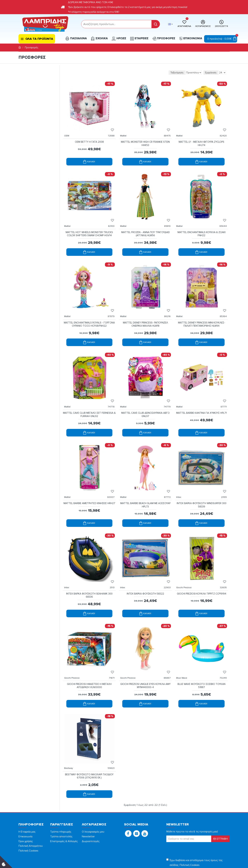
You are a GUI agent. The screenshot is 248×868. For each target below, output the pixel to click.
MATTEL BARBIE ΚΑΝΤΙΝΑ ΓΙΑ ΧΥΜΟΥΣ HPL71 (202, 401)
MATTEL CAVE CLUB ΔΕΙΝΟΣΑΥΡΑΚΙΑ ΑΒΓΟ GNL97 (145, 401)
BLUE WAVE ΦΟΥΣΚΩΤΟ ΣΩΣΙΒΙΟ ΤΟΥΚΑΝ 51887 (201, 663)
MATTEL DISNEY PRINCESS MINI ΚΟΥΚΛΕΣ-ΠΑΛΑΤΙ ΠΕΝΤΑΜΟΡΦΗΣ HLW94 (202, 314)
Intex (180, 481)
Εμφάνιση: (211, 73)
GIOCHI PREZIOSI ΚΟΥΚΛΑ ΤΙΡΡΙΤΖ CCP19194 (202, 574)
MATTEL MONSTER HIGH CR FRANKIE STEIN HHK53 (145, 140)
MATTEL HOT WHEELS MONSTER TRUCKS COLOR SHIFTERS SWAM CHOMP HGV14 (89, 227)
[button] (128, 807)
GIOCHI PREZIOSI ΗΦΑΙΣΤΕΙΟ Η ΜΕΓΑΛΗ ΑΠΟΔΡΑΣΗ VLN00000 (89, 663)
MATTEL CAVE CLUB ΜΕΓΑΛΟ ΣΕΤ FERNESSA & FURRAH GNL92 (89, 401)
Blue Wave (183, 655)
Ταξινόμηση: (159, 73)
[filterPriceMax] (44, 90)
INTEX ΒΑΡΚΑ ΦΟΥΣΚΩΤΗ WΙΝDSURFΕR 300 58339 (202, 488)
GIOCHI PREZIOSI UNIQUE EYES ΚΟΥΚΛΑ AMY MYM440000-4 (145, 663)
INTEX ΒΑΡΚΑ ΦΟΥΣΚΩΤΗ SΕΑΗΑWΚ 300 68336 (89, 576)
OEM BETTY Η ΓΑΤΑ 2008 (89, 139)
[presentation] (189, 823)
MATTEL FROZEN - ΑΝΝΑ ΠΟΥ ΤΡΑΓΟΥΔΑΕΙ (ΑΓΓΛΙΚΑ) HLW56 (145, 227)
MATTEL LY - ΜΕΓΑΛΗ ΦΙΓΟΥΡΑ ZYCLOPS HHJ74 (201, 140)
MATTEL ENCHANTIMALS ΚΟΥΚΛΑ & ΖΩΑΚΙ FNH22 (202, 227)
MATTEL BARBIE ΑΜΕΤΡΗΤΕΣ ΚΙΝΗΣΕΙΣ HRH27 (89, 488)
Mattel (125, 132)
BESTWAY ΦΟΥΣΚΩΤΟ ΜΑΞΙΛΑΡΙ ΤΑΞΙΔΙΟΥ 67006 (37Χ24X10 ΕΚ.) (89, 750)
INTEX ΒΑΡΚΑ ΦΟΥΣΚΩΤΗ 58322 (145, 574)
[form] (116, 24)
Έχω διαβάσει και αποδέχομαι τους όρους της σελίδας (194, 837)
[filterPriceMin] (27, 90)
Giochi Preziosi (186, 568)
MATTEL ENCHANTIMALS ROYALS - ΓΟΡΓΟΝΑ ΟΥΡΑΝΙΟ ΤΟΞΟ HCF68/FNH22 (89, 314)
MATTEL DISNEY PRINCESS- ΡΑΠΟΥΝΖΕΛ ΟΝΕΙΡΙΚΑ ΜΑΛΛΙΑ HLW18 (145, 314)
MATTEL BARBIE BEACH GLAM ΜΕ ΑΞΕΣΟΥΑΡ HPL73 (145, 488)
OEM (68, 132)
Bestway (70, 742)
